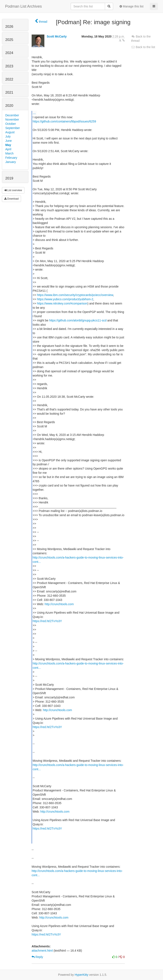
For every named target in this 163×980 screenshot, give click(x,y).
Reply (37, 957)
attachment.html (42, 951)
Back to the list (143, 47)
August (10, 132)
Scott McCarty (57, 36)
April (8, 149)
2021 (9, 92)
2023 (9, 66)
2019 (9, 178)
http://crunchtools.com (59, 604)
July (8, 136)
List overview (13, 190)
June (8, 141)
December (12, 115)
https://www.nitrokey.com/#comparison (62, 303)
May (8, 145)
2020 (9, 106)
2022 (9, 79)
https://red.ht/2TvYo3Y (47, 621)
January (11, 162)
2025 (9, 40)
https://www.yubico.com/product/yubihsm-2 (65, 299)
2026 (9, 27)
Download (11, 199)
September (13, 128)
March (9, 153)
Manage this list (131, 6)
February (11, 158)
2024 (9, 53)
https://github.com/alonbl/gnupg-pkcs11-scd (78, 320)
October (11, 124)
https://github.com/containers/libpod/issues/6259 (64, 121)
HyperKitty (82, 975)
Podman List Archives (23, 6)
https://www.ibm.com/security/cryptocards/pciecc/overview (75, 295)
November (12, 120)
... (34, 113)
